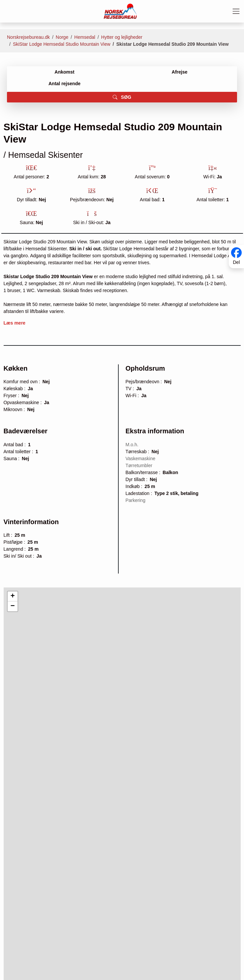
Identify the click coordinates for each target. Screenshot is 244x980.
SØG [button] (122, 97)
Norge (62, 37)
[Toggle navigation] (236, 11)
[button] (13, 596)
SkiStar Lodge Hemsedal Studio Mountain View (62, 44)
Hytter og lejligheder (122, 37)
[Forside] (120, 11)
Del (236, 263)
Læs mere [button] (15, 323)
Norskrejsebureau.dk (28, 37)
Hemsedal (85, 37)
